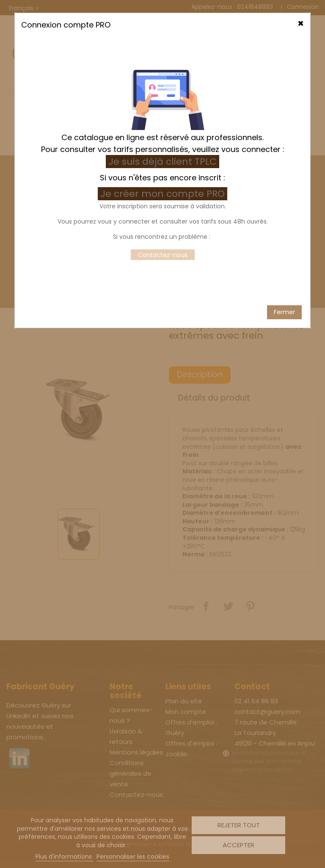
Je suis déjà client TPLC (162, 132)
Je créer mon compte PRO (164, 164)
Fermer (284, 282)
